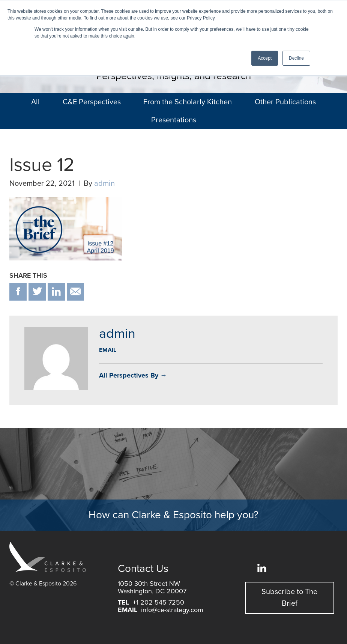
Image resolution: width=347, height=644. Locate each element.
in (56, 292)
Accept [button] (265, 58)
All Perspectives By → (133, 375)
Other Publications (285, 102)
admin (104, 184)
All (35, 102)
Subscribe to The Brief (289, 598)
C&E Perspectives (92, 102)
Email (108, 350)
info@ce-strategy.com (172, 610)
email (75, 292)
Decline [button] (296, 58)
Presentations (174, 120)
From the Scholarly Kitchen (188, 102)
